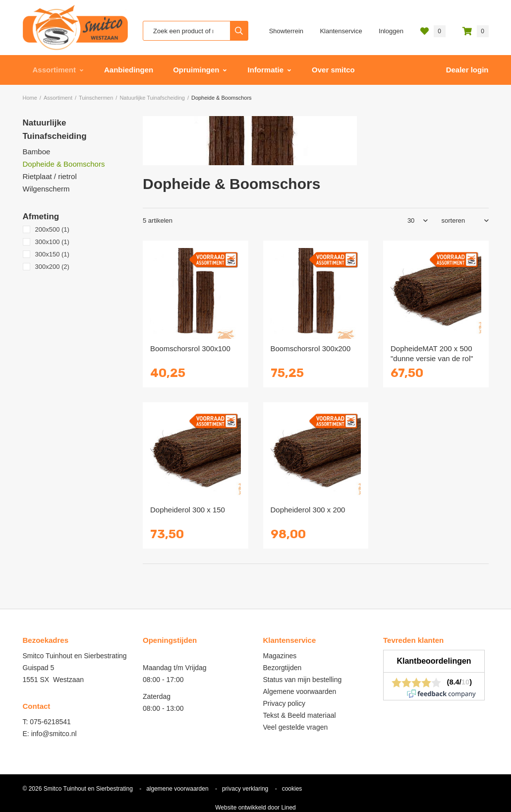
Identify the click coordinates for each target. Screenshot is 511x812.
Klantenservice (341, 31)
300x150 (52, 254)
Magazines (280, 656)
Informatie (266, 70)
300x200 (52, 267)
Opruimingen (196, 70)
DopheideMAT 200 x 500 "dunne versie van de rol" (432, 353)
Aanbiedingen (129, 70)
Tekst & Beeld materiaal (300, 715)
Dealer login (467, 70)
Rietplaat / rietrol (50, 176)
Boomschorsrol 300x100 (190, 348)
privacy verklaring (245, 789)
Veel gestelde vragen (296, 727)
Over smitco (333, 70)
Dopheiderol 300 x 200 (308, 510)
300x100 (52, 242)
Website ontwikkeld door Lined (255, 808)
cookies (292, 789)
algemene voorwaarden (177, 789)
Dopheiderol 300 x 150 (188, 510)
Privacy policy (284, 703)
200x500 (52, 229)
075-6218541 (50, 722)
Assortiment (55, 70)
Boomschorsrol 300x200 (311, 348)
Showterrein (286, 31)
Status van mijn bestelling (303, 680)
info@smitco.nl (54, 734)
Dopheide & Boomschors (64, 164)
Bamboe (37, 152)
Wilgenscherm (46, 189)
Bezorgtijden (283, 668)
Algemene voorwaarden (300, 691)
